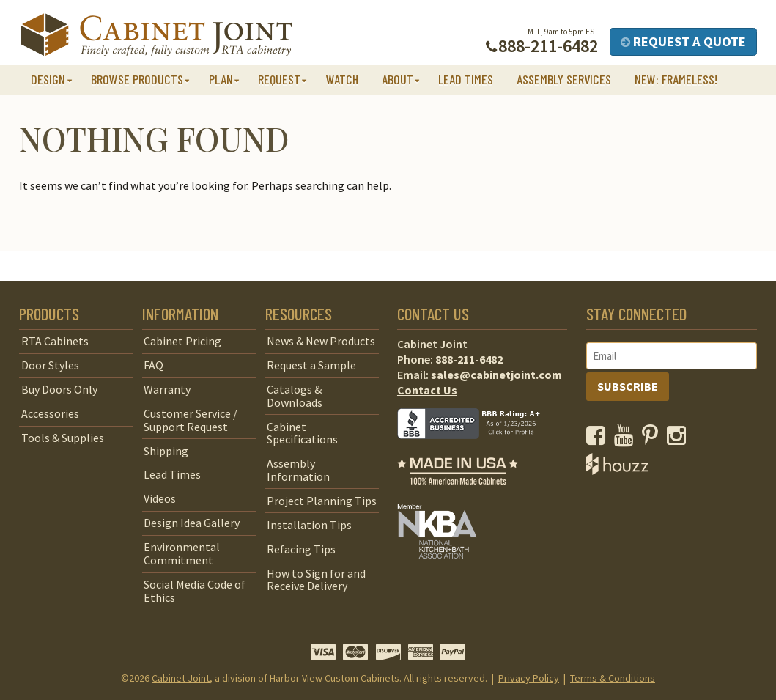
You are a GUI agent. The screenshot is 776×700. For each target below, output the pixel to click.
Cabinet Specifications (302, 433)
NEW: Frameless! (676, 79)
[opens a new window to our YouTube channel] (627, 439)
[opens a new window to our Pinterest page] (653, 439)
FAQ (154, 365)
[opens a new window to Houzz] (617, 471)
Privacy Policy (529, 678)
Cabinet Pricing (182, 341)
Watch (342, 79)
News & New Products (321, 341)
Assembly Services (564, 79)
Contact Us (427, 390)
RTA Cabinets (55, 341)
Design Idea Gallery (192, 523)
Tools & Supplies (63, 438)
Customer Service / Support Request (191, 420)
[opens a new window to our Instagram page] (680, 439)
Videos (160, 498)
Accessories (50, 413)
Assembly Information (298, 470)
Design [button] (48, 79)
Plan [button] (221, 79)
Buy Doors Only (59, 389)
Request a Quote (683, 41)
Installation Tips (309, 525)
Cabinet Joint (181, 678)
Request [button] (279, 79)
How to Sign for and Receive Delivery (316, 580)
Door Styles (50, 365)
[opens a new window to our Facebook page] (599, 439)
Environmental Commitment (182, 553)
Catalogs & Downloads (295, 396)
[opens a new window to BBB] (478, 449)
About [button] (398, 79)
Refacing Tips (301, 549)
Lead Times (466, 79)
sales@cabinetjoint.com (496, 375)
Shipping (166, 451)
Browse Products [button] (137, 79)
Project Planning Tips (322, 501)
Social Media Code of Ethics (195, 591)
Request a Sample (311, 365)
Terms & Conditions (613, 678)
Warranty (167, 389)
